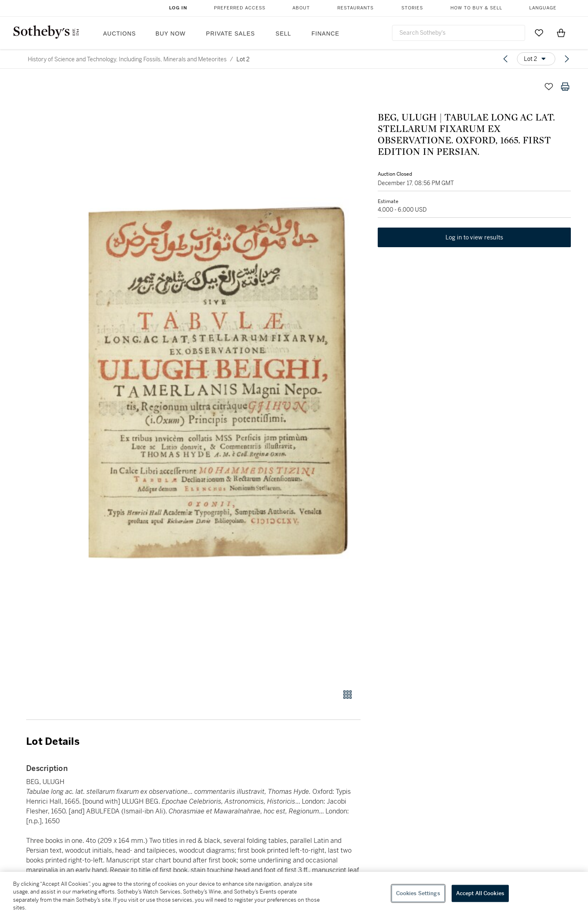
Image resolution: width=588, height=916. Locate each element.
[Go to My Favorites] (539, 33)
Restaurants (355, 8)
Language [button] (543, 8)
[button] (225, 379)
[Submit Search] (516, 33)
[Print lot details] (565, 87)
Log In (178, 8)
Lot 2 (243, 59)
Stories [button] (412, 8)
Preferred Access (240, 8)
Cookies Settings (418, 893)
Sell (283, 34)
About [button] (301, 8)
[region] (294, 894)
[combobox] (459, 33)
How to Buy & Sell (476, 8)
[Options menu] (536, 59)
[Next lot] (567, 59)
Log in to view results (474, 239)
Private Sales (231, 34)
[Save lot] (549, 87)
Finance (325, 34)
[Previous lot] (506, 59)
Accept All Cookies (480, 893)
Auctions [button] (120, 34)
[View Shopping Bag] (561, 33)
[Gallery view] (347, 695)
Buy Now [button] (171, 34)
